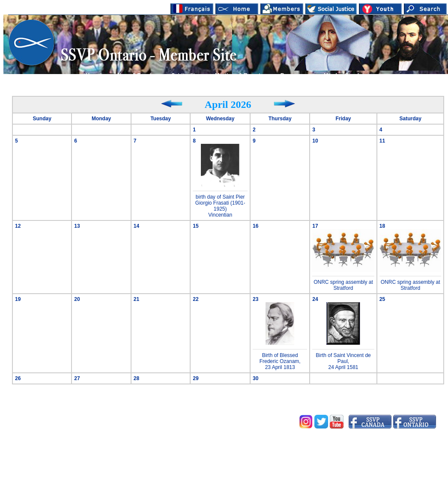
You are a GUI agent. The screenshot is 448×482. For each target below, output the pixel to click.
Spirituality (185, 75)
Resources (294, 75)
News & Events (136, 75)
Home (93, 75)
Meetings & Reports (239, 75)
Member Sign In (343, 75)
